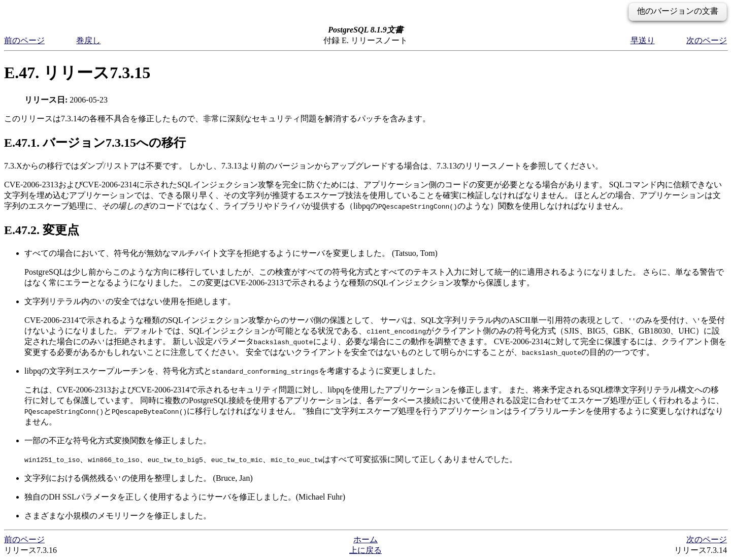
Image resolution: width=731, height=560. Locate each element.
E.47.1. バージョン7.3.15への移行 (95, 143)
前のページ (24, 40)
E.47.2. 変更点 (42, 230)
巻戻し (88, 40)
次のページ (707, 40)
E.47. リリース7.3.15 (77, 73)
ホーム (365, 539)
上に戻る (365, 550)
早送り (643, 40)
